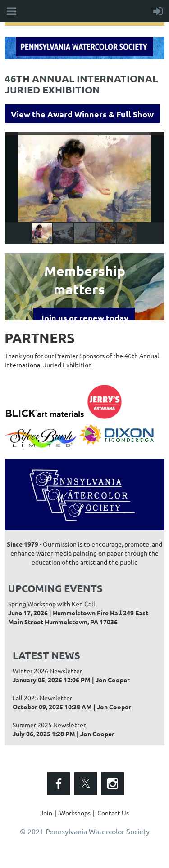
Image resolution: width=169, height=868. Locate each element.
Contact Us (113, 813)
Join (46, 813)
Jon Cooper (113, 680)
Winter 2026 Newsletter (47, 671)
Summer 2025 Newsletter (49, 725)
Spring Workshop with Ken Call (52, 604)
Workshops (75, 813)
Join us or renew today (84, 318)
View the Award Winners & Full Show (82, 114)
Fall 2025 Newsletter (42, 698)
